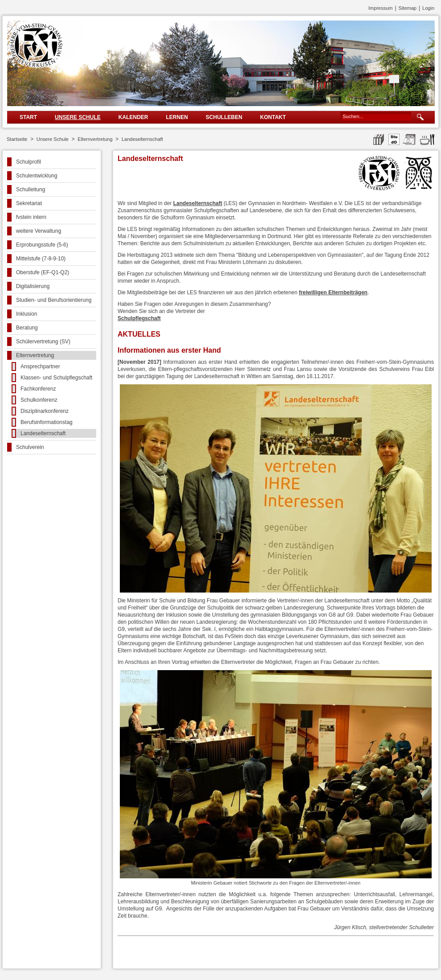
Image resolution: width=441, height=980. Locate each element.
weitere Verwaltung (39, 231)
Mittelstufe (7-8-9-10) (41, 259)
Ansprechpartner (40, 366)
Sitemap (408, 8)
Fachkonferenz (38, 389)
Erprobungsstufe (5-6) (42, 245)
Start (28, 117)
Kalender (133, 117)
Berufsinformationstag (47, 422)
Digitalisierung (33, 286)
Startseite (17, 139)
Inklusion (27, 314)
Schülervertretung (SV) (43, 342)
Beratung (27, 328)
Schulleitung (31, 189)
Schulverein (30, 447)
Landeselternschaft (142, 139)
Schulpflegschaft (139, 318)
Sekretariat (29, 203)
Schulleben (224, 117)
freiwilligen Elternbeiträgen (333, 292)
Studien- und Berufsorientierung (54, 300)
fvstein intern (31, 217)
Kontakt (273, 117)
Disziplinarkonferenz (45, 411)
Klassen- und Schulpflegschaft (56, 378)
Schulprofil (29, 162)
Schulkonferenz (39, 400)
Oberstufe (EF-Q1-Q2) (43, 272)
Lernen (177, 117)
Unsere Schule (78, 117)
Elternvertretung (95, 139)
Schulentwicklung (37, 176)
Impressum (380, 8)
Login (428, 8)
